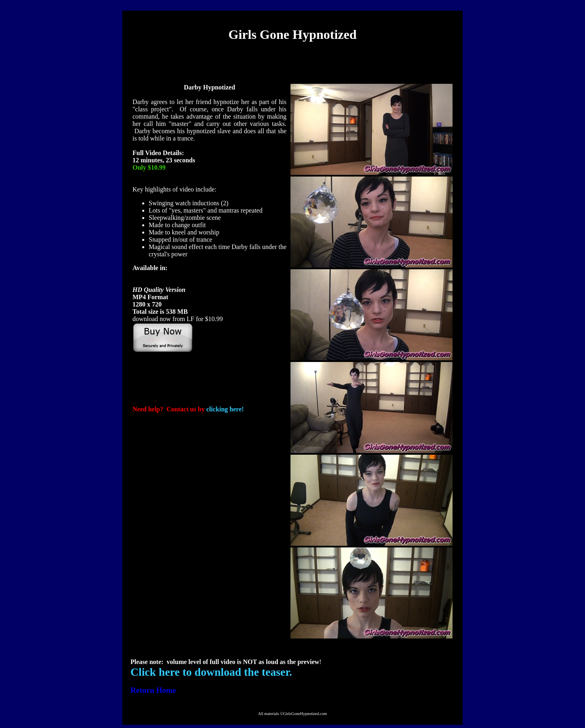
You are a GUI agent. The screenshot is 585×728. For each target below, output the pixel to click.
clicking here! (225, 409)
